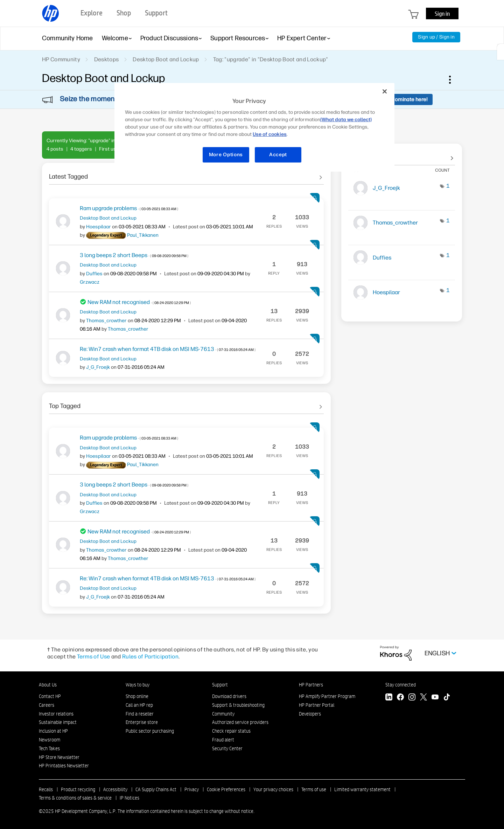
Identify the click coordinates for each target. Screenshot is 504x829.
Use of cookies (270, 134)
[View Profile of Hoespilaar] (99, 227)
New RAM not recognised (139, 302)
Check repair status (231, 731)
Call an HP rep (139, 705)
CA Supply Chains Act (156, 789)
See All (186, 174)
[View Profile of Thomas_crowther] (106, 321)
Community (223, 714)
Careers (47, 705)
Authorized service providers (240, 722)
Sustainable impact (58, 722)
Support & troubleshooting (238, 705)
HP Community (61, 59)
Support (220, 685)
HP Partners (311, 685)
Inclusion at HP (53, 731)
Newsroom (50, 740)
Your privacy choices (273, 789)
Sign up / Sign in (436, 37)
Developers (310, 714)
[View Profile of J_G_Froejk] (98, 367)
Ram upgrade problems (129, 208)
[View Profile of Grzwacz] (90, 282)
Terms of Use (94, 657)
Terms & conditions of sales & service (75, 798)
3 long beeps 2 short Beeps (134, 255)
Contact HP (50, 696)
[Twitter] (423, 698)
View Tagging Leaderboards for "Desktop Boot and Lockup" (402, 155)
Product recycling (78, 789)
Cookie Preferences (226, 789)
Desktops (107, 59)
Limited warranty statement (362, 789)
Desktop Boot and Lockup (166, 59)
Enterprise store (142, 722)
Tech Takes (49, 748)
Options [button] (454, 80)
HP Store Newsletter (59, 757)
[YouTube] (435, 698)
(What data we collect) (346, 120)
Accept (278, 155)
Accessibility (115, 789)
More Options (226, 155)
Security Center (227, 748)
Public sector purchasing (150, 731)
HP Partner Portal (317, 705)
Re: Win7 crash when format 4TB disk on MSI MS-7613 (168, 349)
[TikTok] (447, 698)
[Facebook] (400, 698)
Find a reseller (140, 714)
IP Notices (129, 798)
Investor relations (56, 714)
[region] (254, 127)
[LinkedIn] (389, 698)
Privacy (192, 789)
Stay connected (401, 685)
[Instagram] (412, 698)
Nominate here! (409, 99)
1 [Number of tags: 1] (448, 186)
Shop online (137, 696)
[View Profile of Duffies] (94, 274)
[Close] (385, 91)
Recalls (46, 789)
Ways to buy (138, 685)
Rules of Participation (150, 657)
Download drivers (229, 696)
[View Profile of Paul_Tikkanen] (143, 235)
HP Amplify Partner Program (327, 696)
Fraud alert (223, 740)
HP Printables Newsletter (64, 766)
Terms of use (314, 789)
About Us (48, 685)
